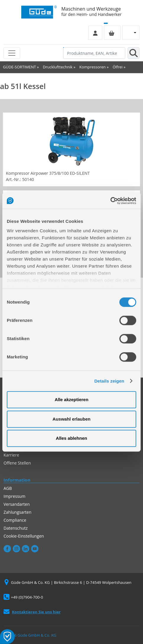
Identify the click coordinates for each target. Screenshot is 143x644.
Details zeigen (109, 381)
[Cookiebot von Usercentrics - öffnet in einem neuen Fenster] (110, 201)
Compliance (15, 520)
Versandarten (17, 504)
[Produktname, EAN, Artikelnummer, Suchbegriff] (94, 53)
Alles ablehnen (71, 438)
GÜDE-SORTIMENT (19, 67)
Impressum (14, 496)
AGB (8, 488)
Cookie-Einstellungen (24, 536)
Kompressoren (93, 67)
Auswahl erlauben (71, 419)
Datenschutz (16, 528)
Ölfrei (118, 67)
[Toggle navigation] (12, 53)
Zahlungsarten (17, 512)
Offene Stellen (17, 463)
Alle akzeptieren (71, 400)
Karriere (11, 455)
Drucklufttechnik (58, 67)
